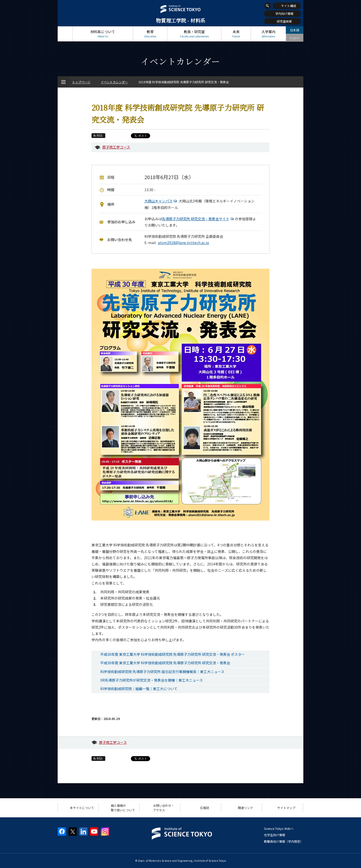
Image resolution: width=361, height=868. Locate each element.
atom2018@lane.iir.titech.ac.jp (184, 243)
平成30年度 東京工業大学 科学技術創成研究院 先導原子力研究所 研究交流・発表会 (165, 663)
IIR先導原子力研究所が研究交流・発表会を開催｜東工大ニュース (152, 680)
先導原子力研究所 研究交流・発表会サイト (198, 219)
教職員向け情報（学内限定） (284, 841)
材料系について (103, 34)
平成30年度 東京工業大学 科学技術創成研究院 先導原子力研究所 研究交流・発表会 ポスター (173, 654)
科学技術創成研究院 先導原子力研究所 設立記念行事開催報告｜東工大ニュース (162, 672)
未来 (236, 34)
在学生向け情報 (275, 835)
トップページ (65, 34)
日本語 (295, 30)
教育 (150, 34)
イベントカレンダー (114, 82)
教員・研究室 (194, 34)
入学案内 (268, 34)
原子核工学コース (116, 147)
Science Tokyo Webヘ (279, 828)
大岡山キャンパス (161, 201)
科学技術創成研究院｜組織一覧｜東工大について (139, 689)
